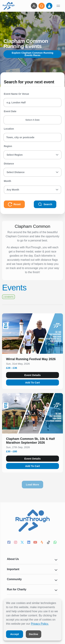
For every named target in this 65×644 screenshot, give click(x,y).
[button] (32, 360)
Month (7, 181)
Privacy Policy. (40, 624)
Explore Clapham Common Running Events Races (33, 54)
